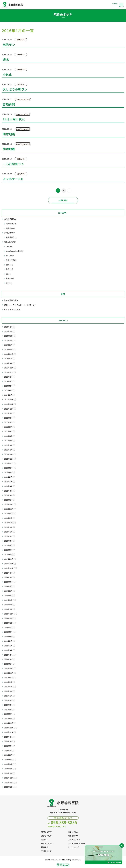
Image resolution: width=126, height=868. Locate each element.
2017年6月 (10, 696)
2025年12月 (10, 336)
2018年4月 (10, 650)
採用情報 (45, 847)
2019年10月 (11, 568)
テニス (10, 256)
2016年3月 (10, 764)
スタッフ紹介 (46, 836)
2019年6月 (10, 586)
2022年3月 (10, 441)
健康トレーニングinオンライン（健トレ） (20, 305)
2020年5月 (10, 536)
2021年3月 (10, 491)
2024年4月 (10, 363)
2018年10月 (10, 623)
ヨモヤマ (11, 260)
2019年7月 (10, 582)
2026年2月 (10, 327)
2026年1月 (10, 331)
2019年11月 (10, 564)
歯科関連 (11, 224)
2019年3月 (10, 600)
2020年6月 (10, 532)
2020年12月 (10, 504)
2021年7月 (10, 473)
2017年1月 (10, 719)
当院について (46, 832)
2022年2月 (10, 445)
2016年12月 (10, 723)
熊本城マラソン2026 (12, 309)
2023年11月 (10, 368)
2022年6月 (10, 427)
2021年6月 (10, 477)
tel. (62, 823)
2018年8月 (10, 632)
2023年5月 (10, 386)
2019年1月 (10, 609)
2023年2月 (10, 395)
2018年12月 (11, 614)
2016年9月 (10, 737)
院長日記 (10, 242)
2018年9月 (10, 628)
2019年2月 (10, 605)
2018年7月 (10, 637)
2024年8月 (10, 359)
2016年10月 (10, 732)
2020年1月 (10, 555)
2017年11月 (10, 673)
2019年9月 (10, 573)
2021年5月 (10, 482)
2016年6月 (10, 750)
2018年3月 (10, 655)
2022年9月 (10, 413)
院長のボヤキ (73, 836)
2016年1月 (10, 773)
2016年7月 (10, 746)
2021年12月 (10, 454)
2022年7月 (10, 422)
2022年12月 (10, 400)
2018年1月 (10, 664)
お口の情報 (10, 219)
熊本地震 (11, 237)
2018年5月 (10, 646)
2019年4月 (10, 596)
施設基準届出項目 (11, 300)
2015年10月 (11, 787)
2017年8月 (10, 687)
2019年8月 (10, 577)
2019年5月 (10, 591)
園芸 (9, 265)
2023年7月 (10, 382)
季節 (9, 269)
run (9, 246)
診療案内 (45, 840)
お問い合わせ (73, 832)
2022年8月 (10, 418)
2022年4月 (10, 436)
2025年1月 (10, 345)
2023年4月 (10, 391)
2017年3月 (10, 710)
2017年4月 (10, 705)
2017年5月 (10, 700)
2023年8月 (10, 377)
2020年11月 (10, 509)
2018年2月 (10, 659)
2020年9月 (10, 518)
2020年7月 (10, 527)
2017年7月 (10, 691)
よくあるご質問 (74, 840)
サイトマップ (73, 847)
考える (10, 278)
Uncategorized (15, 251)
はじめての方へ (47, 843)
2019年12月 (10, 559)
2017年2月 (10, 714)
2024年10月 (10, 354)
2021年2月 (10, 495)
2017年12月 (10, 668)
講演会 (10, 228)
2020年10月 (10, 514)
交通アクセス (46, 851)
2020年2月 (10, 550)
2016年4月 (10, 760)
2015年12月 (11, 778)
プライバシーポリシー (77, 843)
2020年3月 (10, 546)
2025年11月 (10, 340)
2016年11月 (11, 728)
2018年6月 (10, 641)
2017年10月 (10, 678)
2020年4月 (10, 541)
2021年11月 (10, 459)
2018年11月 (10, 618)
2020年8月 (10, 523)
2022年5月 (10, 432)
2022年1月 (10, 450)
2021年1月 (10, 500)
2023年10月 (10, 372)
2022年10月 (10, 409)
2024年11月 (10, 350)
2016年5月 (10, 755)
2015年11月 (11, 782)
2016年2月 (10, 769)
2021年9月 (10, 468)
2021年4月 (10, 486)
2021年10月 (10, 464)
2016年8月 (10, 741)
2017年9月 (10, 682)
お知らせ (9, 233)
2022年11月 (10, 404)
